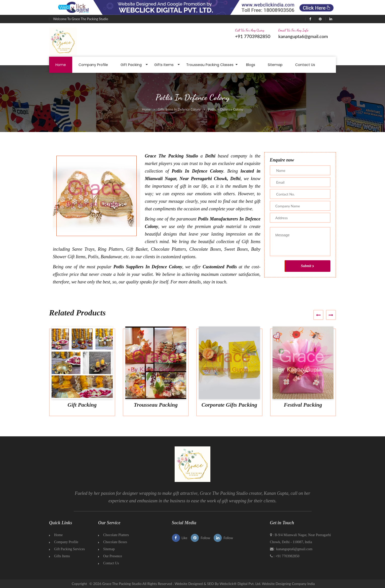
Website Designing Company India (288, 584)
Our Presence (113, 556)
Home (61, 65)
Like (180, 538)
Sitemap (275, 65)
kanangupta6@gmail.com (303, 36)
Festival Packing (303, 405)
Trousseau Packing (156, 405)
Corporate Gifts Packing (229, 405)
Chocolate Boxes (115, 542)
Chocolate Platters (116, 535)
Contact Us (305, 65)
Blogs (251, 65)
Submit (307, 266)
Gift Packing (131, 65)
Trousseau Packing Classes (210, 65)
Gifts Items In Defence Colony (179, 109)
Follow (200, 538)
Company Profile (93, 65)
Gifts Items (164, 65)
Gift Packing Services (69, 549)
